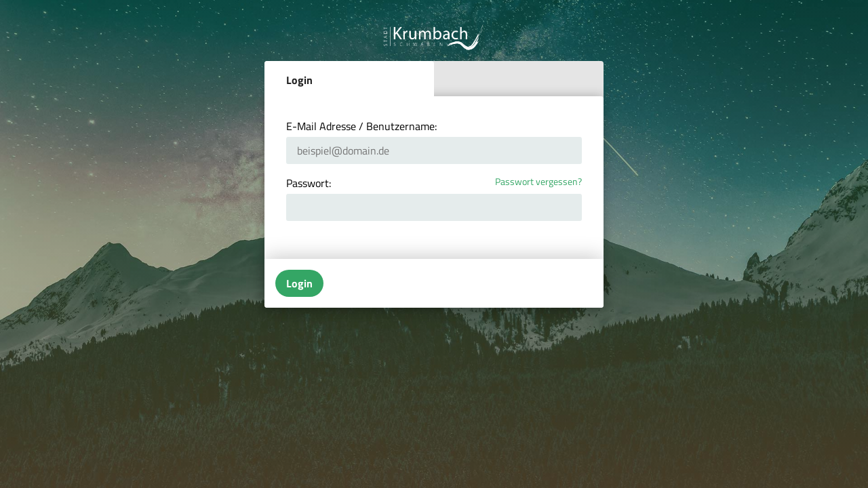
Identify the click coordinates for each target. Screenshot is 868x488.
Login (299, 80)
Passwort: (309, 183)
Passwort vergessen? (538, 182)
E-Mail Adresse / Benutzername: (361, 126)
